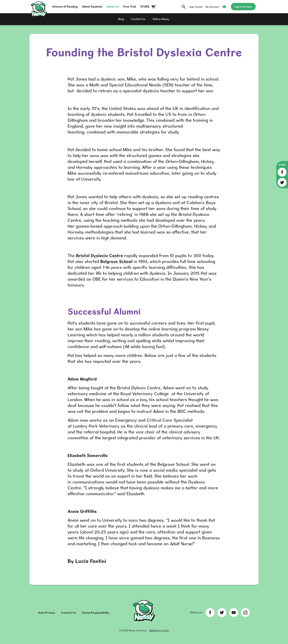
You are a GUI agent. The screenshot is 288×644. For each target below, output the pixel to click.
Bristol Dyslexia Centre (99, 256)
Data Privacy (47, 613)
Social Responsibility (96, 613)
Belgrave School (116, 261)
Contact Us (69, 613)
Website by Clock (159, 630)
